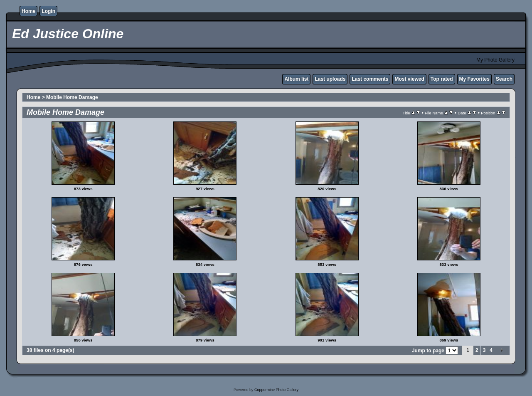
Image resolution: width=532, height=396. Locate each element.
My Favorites (474, 79)
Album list (296, 79)
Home (28, 11)
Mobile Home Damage (72, 97)
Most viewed (409, 79)
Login (48, 11)
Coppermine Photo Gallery (276, 390)
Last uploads (330, 79)
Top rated (442, 79)
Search (504, 79)
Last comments (370, 79)
